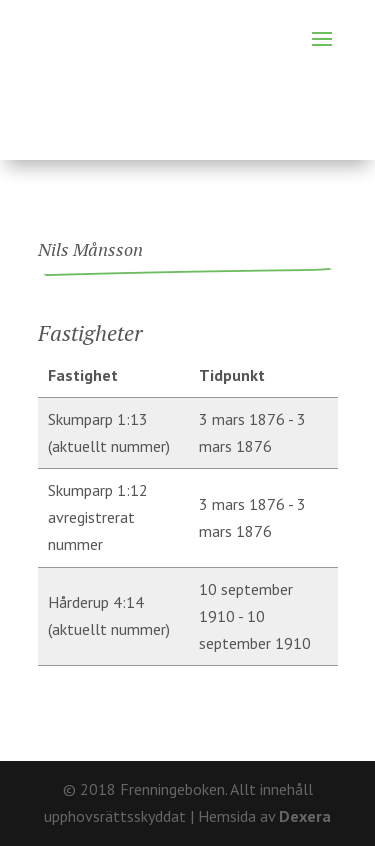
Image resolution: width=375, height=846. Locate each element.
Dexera (305, 816)
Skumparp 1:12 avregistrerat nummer (98, 517)
